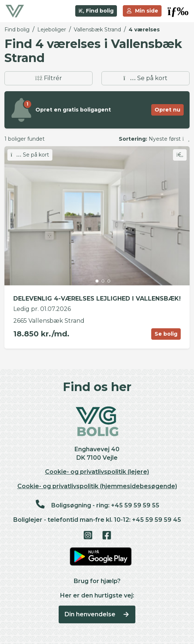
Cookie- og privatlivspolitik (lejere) (97, 472)
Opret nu (167, 110)
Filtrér (48, 78)
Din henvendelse (97, 614)
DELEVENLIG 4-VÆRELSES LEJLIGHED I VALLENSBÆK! (97, 299)
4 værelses (144, 30)
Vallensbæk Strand (97, 30)
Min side (142, 11)
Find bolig (96, 11)
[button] (178, 11)
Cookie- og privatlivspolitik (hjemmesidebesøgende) (97, 486)
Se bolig (166, 334)
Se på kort (145, 78)
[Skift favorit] (180, 155)
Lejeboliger (52, 30)
